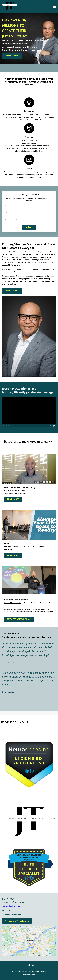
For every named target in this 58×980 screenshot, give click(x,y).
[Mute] (46, 426)
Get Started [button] (12, 56)
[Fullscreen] (54, 426)
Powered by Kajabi (29, 975)
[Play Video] (4, 426)
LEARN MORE (13, 499)
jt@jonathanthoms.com (12, 906)
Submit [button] (29, 227)
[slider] (27, 426)
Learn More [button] (12, 291)
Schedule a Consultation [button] (17, 921)
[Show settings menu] (50, 426)
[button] (12, 55)
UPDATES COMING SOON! (19, 619)
